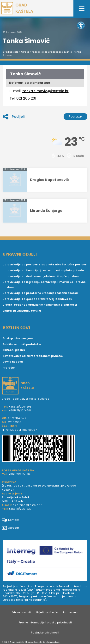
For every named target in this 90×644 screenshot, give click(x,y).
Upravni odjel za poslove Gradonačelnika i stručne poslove (45, 265)
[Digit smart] (45, 561)
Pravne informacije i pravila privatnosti (45, 623)
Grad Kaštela (11, 52)
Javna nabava (13, 362)
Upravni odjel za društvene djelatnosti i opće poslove (41, 276)
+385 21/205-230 (20, 509)
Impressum (71, 613)
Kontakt (10, 520)
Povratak (76, 116)
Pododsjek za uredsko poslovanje (52, 52)
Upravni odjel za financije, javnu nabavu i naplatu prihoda (43, 270)
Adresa (25, 52)
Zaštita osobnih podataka (22, 344)
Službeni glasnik (14, 350)
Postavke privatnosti (45, 633)
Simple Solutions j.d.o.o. (47, 642)
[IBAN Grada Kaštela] (45, 449)
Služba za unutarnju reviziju (22, 311)
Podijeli (14, 117)
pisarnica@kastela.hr (27, 505)
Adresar (10, 528)
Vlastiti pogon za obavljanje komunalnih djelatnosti (40, 305)
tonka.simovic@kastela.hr (45, 91)
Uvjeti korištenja (47, 613)
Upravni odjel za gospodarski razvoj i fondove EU (37, 299)
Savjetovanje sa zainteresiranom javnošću (33, 356)
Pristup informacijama (19, 338)
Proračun (9, 368)
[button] (81, 25)
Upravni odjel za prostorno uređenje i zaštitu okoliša (40, 293)
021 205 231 (26, 98)
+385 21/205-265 (20, 474)
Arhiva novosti (21, 613)
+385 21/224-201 (20, 411)
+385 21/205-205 (20, 407)
